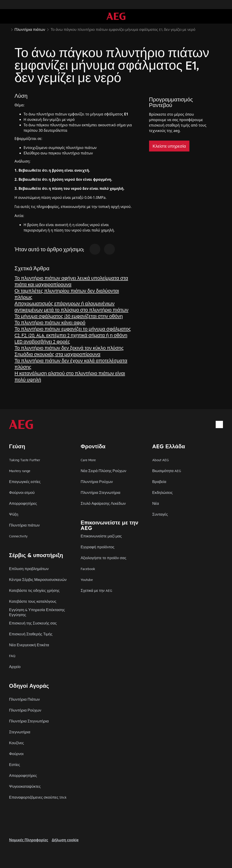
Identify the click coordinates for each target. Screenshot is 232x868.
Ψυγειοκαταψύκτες (25, 786)
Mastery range (20, 471)
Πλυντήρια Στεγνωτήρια (100, 492)
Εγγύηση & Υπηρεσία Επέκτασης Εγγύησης (37, 612)
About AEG (161, 460)
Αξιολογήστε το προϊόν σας (103, 558)
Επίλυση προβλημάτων (29, 569)
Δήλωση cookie (65, 840)
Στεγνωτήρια (20, 732)
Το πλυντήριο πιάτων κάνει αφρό (50, 322)
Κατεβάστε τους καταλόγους (33, 601)
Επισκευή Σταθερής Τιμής (31, 634)
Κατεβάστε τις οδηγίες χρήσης (34, 590)
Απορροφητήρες (23, 503)
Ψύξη (14, 514)
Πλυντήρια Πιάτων (24, 699)
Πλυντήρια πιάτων (24, 525)
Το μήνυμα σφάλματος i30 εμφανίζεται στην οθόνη (69, 316)
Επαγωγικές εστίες (25, 482)
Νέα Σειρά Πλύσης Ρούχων (103, 471)
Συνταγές (160, 514)
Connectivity (18, 536)
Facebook (88, 569)
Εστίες (14, 764)
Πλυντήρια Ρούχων (97, 482)
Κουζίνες (16, 743)
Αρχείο (15, 667)
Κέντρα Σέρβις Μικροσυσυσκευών (38, 579)
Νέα (156, 503)
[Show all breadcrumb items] (7, 29)
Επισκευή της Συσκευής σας (33, 623)
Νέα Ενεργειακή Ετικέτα (29, 645)
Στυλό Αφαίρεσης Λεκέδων (103, 503)
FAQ (12, 656)
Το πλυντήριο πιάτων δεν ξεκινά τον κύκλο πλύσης (69, 348)
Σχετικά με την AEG (96, 590)
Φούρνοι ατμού (22, 492)
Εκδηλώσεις (162, 492)
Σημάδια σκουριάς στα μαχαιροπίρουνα (57, 354)
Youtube (87, 579)
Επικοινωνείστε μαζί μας (101, 536)
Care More (88, 460)
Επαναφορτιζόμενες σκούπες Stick (38, 797)
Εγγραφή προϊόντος (98, 547)
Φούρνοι (16, 754)
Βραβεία (159, 482)
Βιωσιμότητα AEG (167, 471)
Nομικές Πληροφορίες (29, 840)
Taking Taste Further (25, 460)
